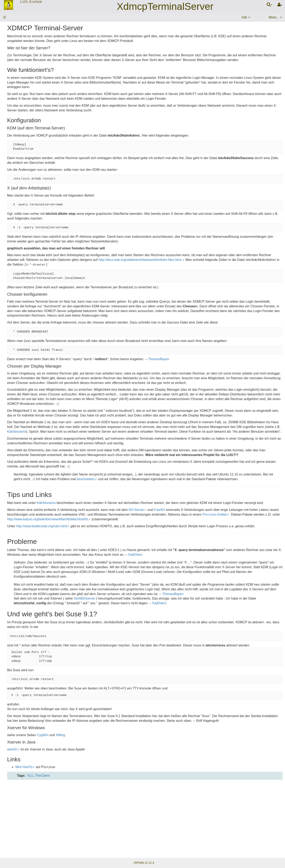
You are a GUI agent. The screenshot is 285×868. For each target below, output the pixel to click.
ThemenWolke (15, 47)
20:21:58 (39, 114)
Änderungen (13, 98)
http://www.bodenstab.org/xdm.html (99, 582)
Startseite (12, 39)
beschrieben (199, 521)
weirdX (69, 824)
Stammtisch (13, 55)
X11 (87, 850)
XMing (117, 810)
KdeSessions (193, 464)
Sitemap (11, 88)
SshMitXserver (141, 664)
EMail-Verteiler (15, 71)
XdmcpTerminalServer (165, 6)
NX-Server (193, 561)
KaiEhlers (248, 615)
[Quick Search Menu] (270, 5)
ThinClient (99, 850)
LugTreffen (14, 114)
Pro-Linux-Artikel (127, 571)
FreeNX (217, 561)
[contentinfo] (246, 18)
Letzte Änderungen (19, 79)
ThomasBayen (216, 378)
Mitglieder (12, 63)
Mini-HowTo (81, 842)
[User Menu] (280, 5)
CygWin (100, 810)
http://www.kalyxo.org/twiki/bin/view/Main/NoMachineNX (234, 571)
